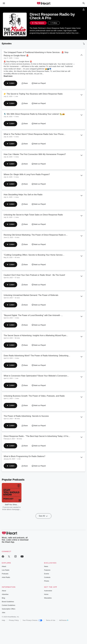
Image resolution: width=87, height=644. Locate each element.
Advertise (5, 597)
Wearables (48, 600)
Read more (8, 76)
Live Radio (6, 573)
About (4, 593)
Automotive (48, 593)
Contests (47, 580)
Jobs (3, 615)
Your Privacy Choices (32, 623)
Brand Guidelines (8, 604)
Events (47, 576)
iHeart (4, 569)
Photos (47, 584)
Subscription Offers (9, 611)
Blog (3, 600)
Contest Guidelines (9, 608)
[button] (62, 23)
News (46, 569)
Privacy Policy (14, 623)
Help (3, 623)
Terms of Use (51, 623)
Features (47, 573)
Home (46, 597)
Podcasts (5, 576)
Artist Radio (6, 580)
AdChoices (64, 623)
